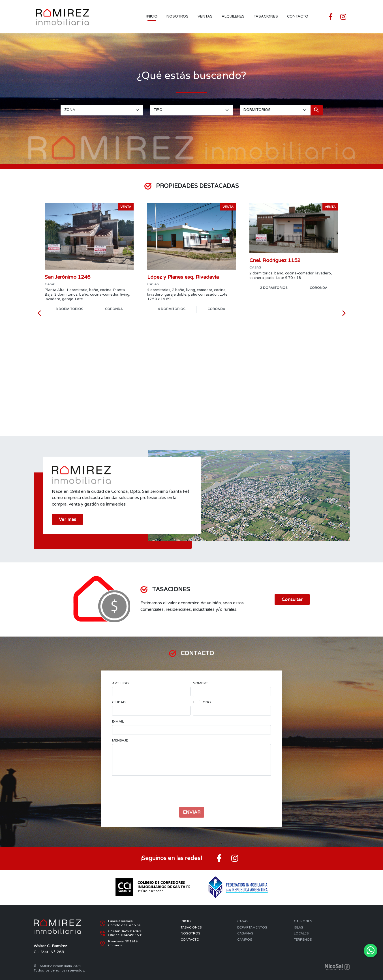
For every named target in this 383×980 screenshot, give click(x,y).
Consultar (292, 599)
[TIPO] (191, 110)
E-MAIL (118, 721)
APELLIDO (120, 683)
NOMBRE (200, 683)
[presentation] (192, 791)
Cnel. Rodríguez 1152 (275, 260)
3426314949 (131, 931)
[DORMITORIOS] (275, 110)
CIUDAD (119, 702)
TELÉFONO (202, 702)
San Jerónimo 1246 (68, 277)
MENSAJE (120, 740)
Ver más (68, 520)
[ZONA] (102, 110)
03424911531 (132, 935)
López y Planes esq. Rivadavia (183, 277)
